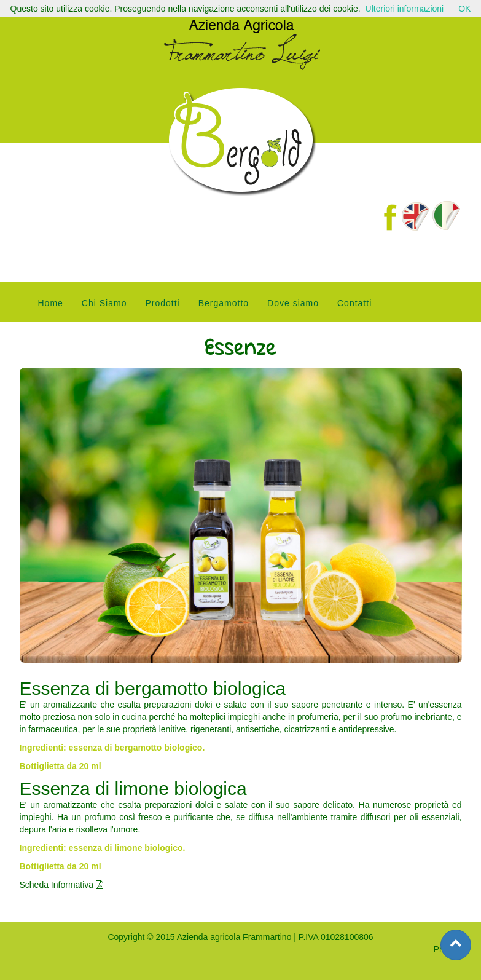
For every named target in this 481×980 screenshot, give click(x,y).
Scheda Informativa (62, 885)
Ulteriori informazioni (405, 9)
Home (51, 303)
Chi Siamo (104, 303)
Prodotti (162, 303)
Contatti (354, 303)
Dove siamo (293, 303)
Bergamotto (224, 303)
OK (464, 9)
